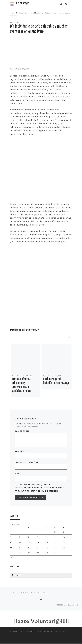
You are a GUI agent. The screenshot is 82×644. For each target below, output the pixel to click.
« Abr (12, 557)
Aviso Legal (65, 633)
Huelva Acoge (32, 633)
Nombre (20, 451)
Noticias (20, 13)
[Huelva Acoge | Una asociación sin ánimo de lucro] (12, 4)
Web (17, 474)
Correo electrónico (29, 463)
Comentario (23, 431)
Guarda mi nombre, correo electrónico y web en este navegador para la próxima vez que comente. (39, 488)
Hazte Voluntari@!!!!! (41, 622)
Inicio (12, 13)
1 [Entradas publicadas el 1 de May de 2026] (46, 532)
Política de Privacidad (49, 633)
